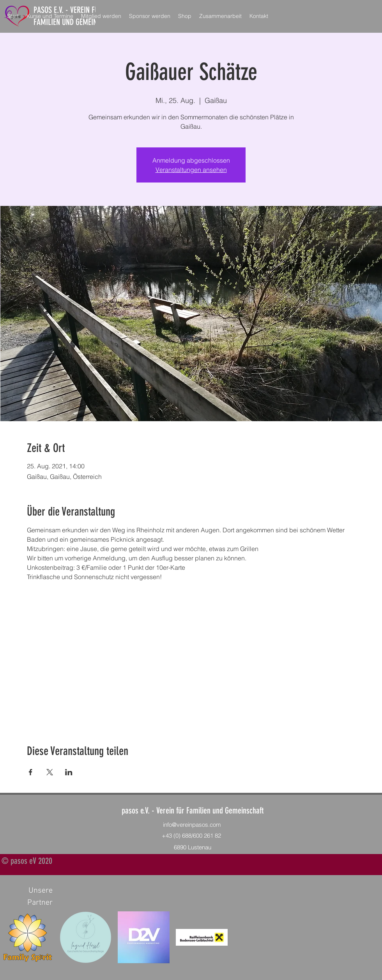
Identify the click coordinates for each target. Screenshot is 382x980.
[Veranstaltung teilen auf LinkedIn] (69, 772)
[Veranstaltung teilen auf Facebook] (31, 772)
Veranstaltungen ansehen (191, 170)
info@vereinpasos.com (192, 825)
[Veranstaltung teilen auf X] (50, 772)
